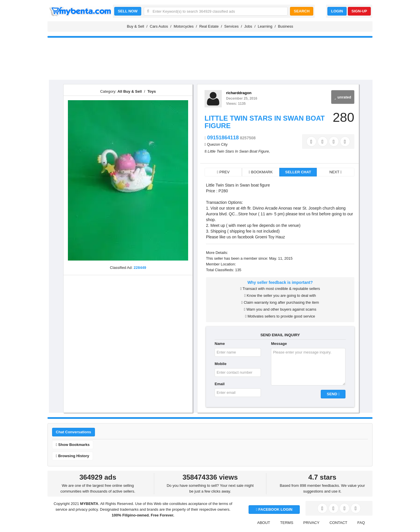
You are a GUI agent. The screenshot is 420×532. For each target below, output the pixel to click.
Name (220, 344)
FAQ (361, 523)
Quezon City (217, 144)
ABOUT (264, 523)
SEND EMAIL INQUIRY (280, 335)
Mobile (220, 364)
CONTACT (338, 523)
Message (279, 344)
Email (220, 384)
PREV (223, 172)
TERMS (287, 523)
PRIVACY (311, 523)
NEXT (336, 172)
